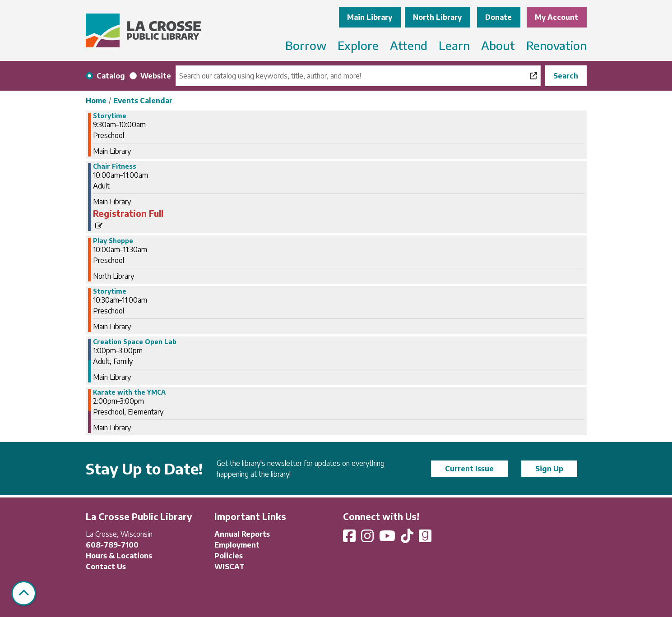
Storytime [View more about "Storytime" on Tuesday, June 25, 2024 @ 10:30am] (110, 291)
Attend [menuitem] (409, 45)
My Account (556, 17)
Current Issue (469, 469)
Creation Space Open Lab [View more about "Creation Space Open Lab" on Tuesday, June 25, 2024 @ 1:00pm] (135, 342)
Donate (498, 17)
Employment (237, 545)
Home (96, 101)
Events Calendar (143, 101)
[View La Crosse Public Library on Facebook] (350, 539)
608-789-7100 (112, 545)
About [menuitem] (498, 45)
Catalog (111, 76)
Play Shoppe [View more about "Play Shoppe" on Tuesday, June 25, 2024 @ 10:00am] (113, 241)
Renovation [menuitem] (556, 45)
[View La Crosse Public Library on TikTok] (408, 539)
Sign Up (549, 469)
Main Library (370, 17)
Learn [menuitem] (454, 45)
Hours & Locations (119, 556)
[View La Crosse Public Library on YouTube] (388, 539)
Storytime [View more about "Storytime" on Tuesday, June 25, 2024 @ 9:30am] (110, 116)
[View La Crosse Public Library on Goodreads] (425, 539)
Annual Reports (242, 534)
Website (156, 76)
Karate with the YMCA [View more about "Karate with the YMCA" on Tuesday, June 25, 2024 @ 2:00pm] (129, 392)
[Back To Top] (24, 593)
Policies (229, 556)
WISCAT (229, 566)
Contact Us (106, 566)
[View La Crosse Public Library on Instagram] (368, 539)
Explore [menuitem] (358, 45)
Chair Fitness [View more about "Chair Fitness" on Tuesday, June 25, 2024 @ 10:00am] (115, 166)
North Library (437, 17)
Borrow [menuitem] (306, 45)
